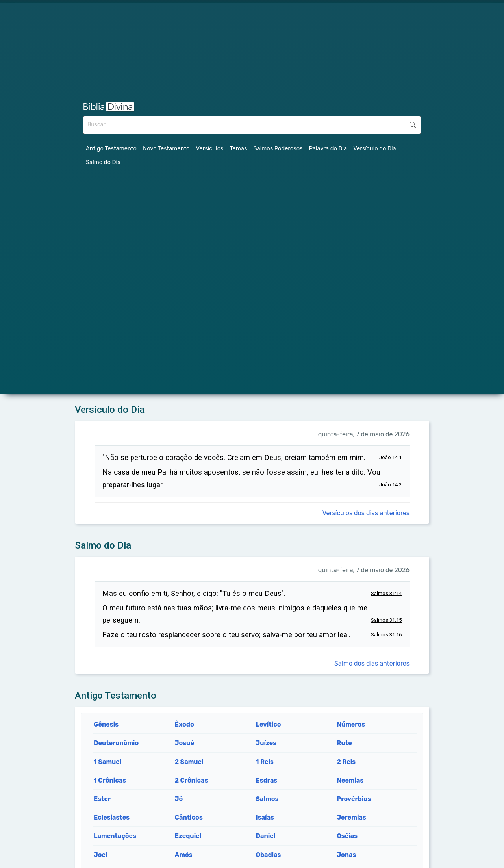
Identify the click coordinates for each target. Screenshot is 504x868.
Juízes (266, 743)
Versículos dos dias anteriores (366, 513)
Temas (239, 148)
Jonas (346, 855)
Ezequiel (188, 836)
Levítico (269, 724)
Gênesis (106, 724)
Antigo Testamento (111, 148)
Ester (102, 799)
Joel (101, 855)
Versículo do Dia (375, 148)
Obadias (269, 855)
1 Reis (265, 762)
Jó (179, 799)
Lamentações (115, 836)
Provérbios (354, 799)
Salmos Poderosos (278, 148)
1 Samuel (107, 762)
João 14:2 (390, 485)
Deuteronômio (116, 743)
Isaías (265, 817)
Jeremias (351, 817)
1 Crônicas (110, 780)
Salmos (267, 799)
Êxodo (184, 724)
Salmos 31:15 (386, 620)
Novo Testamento (166, 148)
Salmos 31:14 (386, 593)
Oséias (347, 836)
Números (351, 724)
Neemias (350, 780)
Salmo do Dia (103, 162)
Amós (184, 855)
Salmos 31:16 (386, 635)
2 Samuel (189, 762)
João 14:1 (390, 457)
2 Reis (346, 762)
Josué (184, 743)
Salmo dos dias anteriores (372, 663)
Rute (344, 743)
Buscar (413, 125)
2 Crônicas (192, 780)
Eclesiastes (112, 817)
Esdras (267, 780)
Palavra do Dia (328, 148)
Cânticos (189, 817)
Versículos (210, 148)
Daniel (266, 836)
